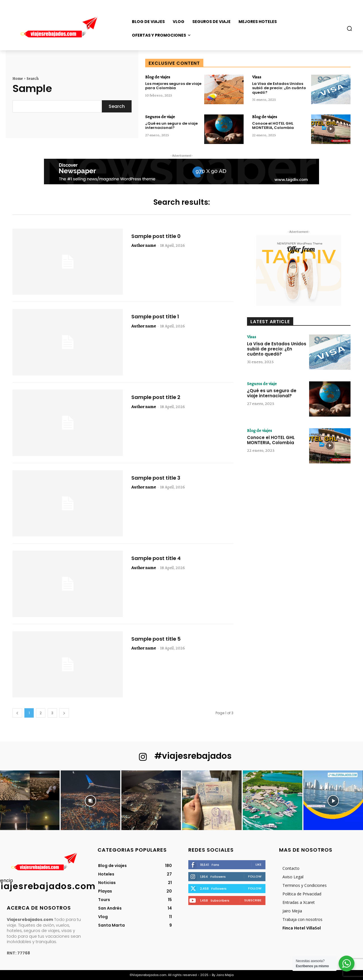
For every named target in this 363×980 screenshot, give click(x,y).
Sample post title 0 (156, 236)
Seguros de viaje (160, 117)
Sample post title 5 (156, 639)
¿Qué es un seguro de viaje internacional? (171, 126)
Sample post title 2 (156, 397)
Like (258, 864)
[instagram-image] (30, 800)
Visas (257, 77)
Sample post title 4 (156, 558)
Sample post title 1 (155, 316)
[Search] (117, 106)
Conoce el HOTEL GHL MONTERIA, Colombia (273, 126)
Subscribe (253, 900)
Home (18, 78)
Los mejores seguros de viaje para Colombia (173, 86)
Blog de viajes (158, 77)
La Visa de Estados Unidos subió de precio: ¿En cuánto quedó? (279, 88)
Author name (144, 245)
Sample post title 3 (156, 478)
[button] (349, 28)
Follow (255, 876)
